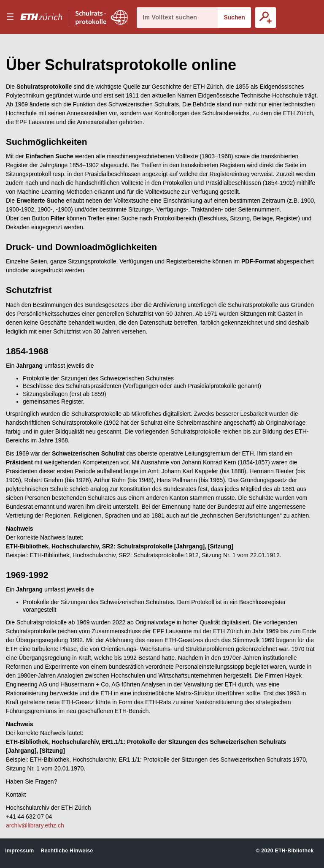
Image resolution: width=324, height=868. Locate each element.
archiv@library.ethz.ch (35, 825)
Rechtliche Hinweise (67, 851)
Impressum (19, 851)
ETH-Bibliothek (294, 851)
